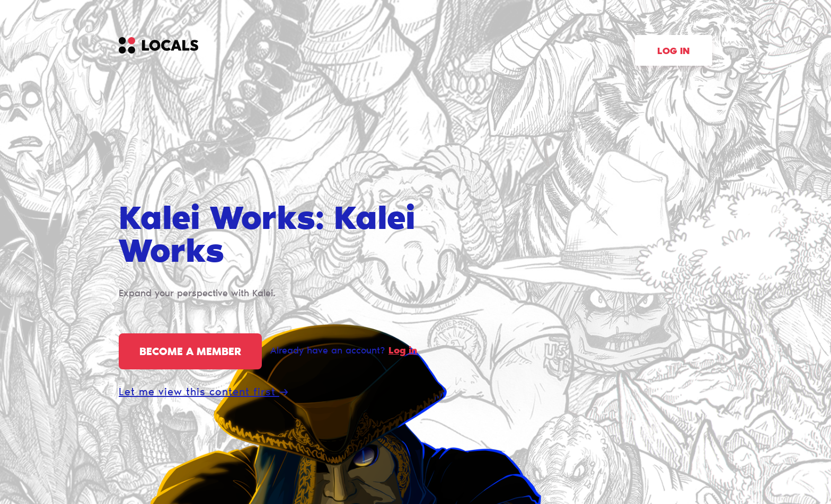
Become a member (190, 352)
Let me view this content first (203, 393)
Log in (674, 52)
